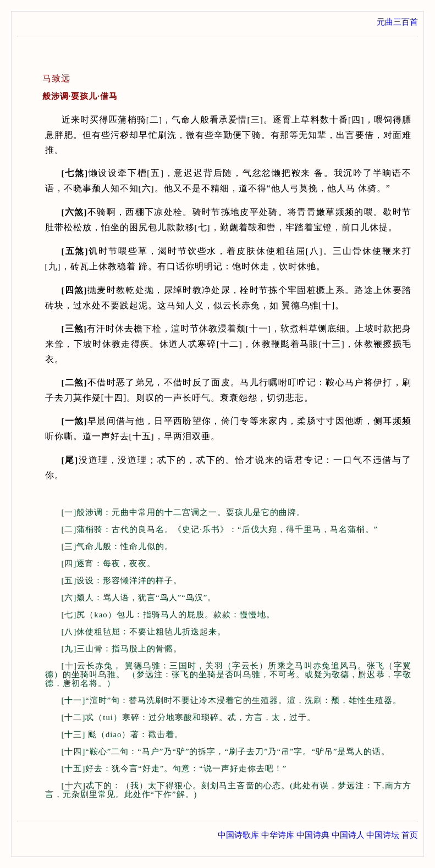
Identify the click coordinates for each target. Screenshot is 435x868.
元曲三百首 (397, 22)
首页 (410, 835)
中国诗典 (313, 835)
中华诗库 (278, 835)
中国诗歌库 (238, 835)
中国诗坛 (383, 835)
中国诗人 (348, 835)
